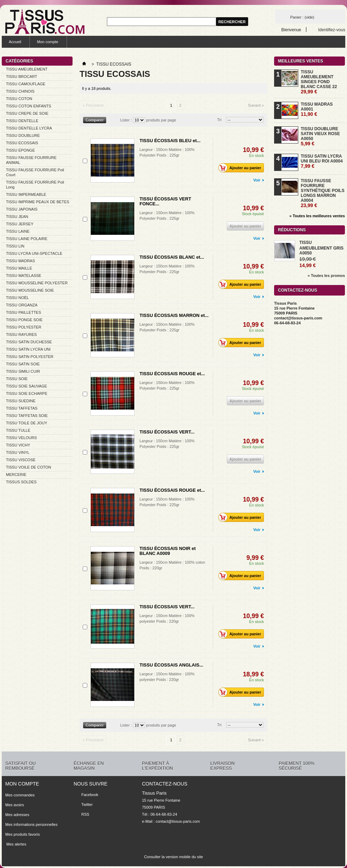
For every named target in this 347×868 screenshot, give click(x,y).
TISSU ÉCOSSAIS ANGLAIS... (171, 665)
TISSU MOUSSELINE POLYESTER (37, 283)
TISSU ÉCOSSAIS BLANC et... (172, 257)
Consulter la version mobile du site (173, 857)
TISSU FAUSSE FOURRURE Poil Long (35, 185)
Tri (219, 120)
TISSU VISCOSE (21, 460)
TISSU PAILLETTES (23, 312)
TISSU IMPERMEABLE (26, 194)
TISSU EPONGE (21, 150)
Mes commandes (20, 795)
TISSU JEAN (17, 217)
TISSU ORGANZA (22, 305)
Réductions (292, 230)
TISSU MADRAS (21, 261)
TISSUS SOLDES (21, 482)
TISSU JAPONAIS (22, 209)
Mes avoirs (15, 805)
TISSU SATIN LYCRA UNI (28, 349)
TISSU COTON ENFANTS (29, 106)
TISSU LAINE (18, 231)
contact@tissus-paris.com (178, 821)
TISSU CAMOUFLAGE (26, 84)
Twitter (87, 804)
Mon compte (47, 42)
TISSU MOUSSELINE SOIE (30, 290)
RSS (85, 814)
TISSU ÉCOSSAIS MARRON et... (174, 315)
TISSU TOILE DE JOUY (27, 423)
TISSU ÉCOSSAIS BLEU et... (170, 141)
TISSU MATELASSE (24, 276)
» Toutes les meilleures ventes (317, 216)
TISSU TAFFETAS (22, 408)
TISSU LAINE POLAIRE (27, 239)
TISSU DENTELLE (22, 121)
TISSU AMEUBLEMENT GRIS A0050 (321, 248)
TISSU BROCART (22, 77)
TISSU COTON (19, 99)
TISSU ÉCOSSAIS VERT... (167, 432)
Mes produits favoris (22, 834)
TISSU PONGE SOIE (24, 320)
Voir (257, 180)
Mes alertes (16, 844)
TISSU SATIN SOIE (23, 364)
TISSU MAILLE (19, 268)
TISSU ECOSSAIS (22, 143)
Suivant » (256, 105)
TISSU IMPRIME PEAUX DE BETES (38, 202)
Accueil (15, 42)
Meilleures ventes (301, 61)
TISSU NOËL (17, 298)
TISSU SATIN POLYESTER (30, 357)
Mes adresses (17, 815)
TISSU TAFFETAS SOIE (27, 416)
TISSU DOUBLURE (23, 135)
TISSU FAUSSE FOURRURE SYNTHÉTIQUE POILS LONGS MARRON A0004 (323, 193)
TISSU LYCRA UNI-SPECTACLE (34, 253)
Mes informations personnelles (31, 824)
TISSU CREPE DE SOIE (27, 113)
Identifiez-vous (332, 30)
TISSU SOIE (17, 379)
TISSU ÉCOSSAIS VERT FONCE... (165, 201)
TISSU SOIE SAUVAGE (26, 386)
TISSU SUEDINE (21, 401)
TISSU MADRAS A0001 (317, 109)
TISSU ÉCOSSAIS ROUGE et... (172, 374)
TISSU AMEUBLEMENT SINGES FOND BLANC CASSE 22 (319, 82)
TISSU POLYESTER (24, 327)
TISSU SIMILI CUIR (23, 371)
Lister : (126, 120)
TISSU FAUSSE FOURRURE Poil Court (35, 172)
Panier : (302, 17)
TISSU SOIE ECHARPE (27, 393)
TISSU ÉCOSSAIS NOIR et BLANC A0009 (168, 551)
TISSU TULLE (18, 430)
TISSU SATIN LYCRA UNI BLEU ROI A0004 (322, 161)
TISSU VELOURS (21, 438)
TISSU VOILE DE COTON (29, 467)
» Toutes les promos (326, 276)
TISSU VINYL (18, 452)
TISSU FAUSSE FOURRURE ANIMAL (31, 160)
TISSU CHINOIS (20, 91)
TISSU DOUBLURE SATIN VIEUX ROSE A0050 (320, 136)
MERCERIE (16, 475)
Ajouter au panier (242, 168)
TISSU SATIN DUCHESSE (29, 342)
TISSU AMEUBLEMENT (27, 69)
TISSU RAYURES (21, 334)
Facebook (90, 795)
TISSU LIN (15, 246)
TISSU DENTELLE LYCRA (29, 128)
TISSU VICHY (18, 445)
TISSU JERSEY (20, 224)
